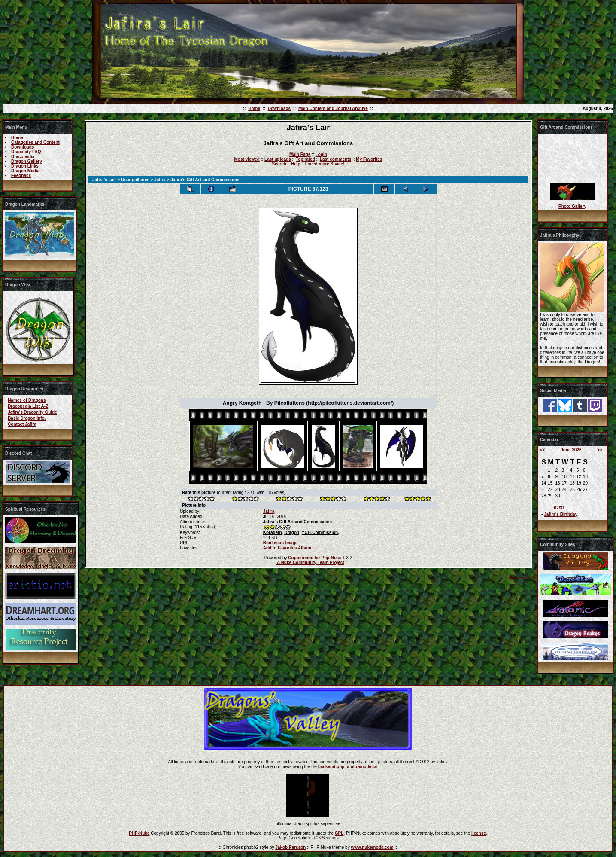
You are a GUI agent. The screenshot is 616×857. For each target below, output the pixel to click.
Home (254, 108)
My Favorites (369, 159)
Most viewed (247, 159)
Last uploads (278, 159)
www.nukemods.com (372, 847)
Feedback (21, 175)
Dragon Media (25, 171)
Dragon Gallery (27, 161)
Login (321, 154)
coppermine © (520, 578)
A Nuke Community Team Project (310, 563)
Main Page (300, 154)
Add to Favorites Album (287, 548)
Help (296, 164)
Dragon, (292, 532)
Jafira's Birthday (561, 514)
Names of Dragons (27, 400)
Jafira (160, 180)
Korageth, (273, 532)
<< (543, 450)
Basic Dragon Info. (27, 418)
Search (279, 164)
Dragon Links (25, 166)
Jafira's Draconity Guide (32, 412)
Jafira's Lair (104, 180)
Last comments (335, 159)
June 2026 (571, 450)
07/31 (560, 508)
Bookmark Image (281, 543)
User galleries (135, 180)
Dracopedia (23, 157)
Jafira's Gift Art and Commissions (297, 522)
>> (599, 450)
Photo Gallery (572, 206)
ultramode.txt (364, 767)
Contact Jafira (22, 424)
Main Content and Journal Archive (333, 108)
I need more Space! (325, 164)
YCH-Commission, (320, 532)
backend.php (331, 767)
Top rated (305, 159)
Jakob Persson (290, 847)
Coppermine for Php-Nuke (315, 558)
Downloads (279, 108)
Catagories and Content (35, 142)
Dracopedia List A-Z (28, 406)
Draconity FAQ (26, 152)
